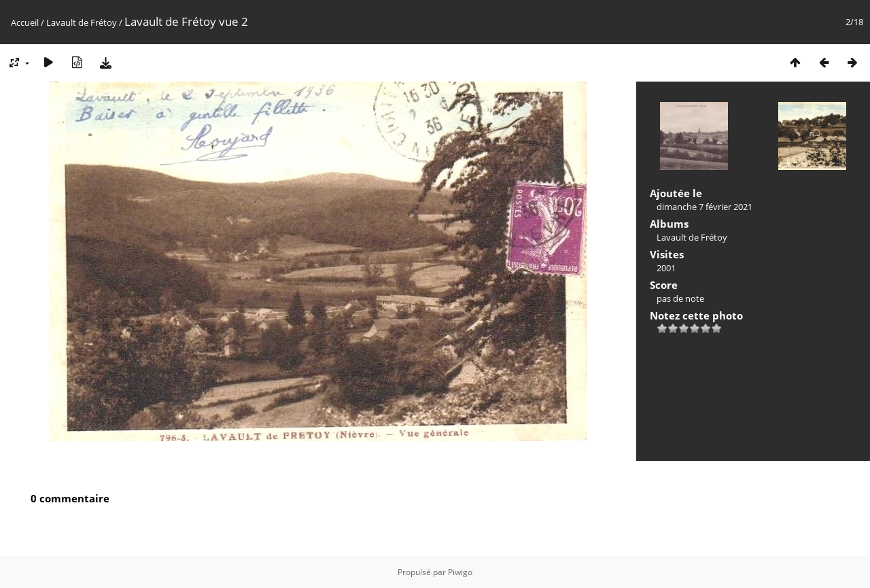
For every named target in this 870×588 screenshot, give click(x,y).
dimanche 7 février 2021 (704, 207)
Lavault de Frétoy (82, 22)
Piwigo (460, 572)
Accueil (25, 22)
